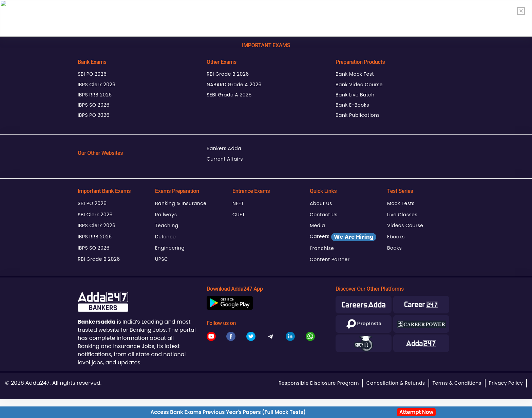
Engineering (170, 248)
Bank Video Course (359, 85)
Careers (343, 237)
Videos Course (405, 225)
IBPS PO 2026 (94, 115)
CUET (239, 215)
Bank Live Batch (355, 95)
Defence (165, 237)
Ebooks (396, 237)
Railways (166, 215)
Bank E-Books (352, 105)
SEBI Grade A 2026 (229, 95)
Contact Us (324, 215)
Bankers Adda (224, 148)
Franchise (322, 248)
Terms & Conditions (457, 383)
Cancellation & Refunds (396, 383)
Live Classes (402, 215)
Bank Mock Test (355, 74)
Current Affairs (225, 159)
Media (317, 225)
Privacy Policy (506, 383)
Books (394, 248)
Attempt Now (416, 412)
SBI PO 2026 (92, 74)
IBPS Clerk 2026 (97, 85)
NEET (238, 203)
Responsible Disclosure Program (319, 383)
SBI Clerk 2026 (95, 215)
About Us (321, 203)
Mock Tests (401, 203)
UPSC (161, 259)
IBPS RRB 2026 (95, 95)
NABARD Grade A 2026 (234, 85)
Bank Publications (358, 115)
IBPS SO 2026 (94, 105)
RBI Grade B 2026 (228, 74)
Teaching (167, 225)
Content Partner (330, 259)
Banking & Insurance (181, 203)
